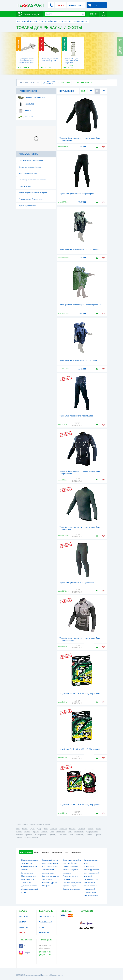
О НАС (42, 927)
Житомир (44, 832)
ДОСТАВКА (24, 916)
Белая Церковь (62, 835)
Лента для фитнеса (70, 863)
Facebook (24, 946)
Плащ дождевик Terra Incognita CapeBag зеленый (79, 249)
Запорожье (53, 829)
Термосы (26, 104)
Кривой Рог (63, 829)
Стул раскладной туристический (31, 161)
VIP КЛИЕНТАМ (46, 922)
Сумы (52, 832)
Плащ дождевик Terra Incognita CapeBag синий (78, 360)
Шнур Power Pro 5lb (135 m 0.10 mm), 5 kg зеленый (80, 694)
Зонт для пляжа (27, 873)
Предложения (76, 852)
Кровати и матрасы (70, 886)
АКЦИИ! (61, 5)
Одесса (32, 829)
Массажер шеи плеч (29, 876)
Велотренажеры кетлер (71, 889)
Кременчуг (29, 835)
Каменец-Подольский (31, 838)
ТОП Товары (57, 852)
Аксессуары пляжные (50, 863)
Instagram (25, 953)
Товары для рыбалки (31, 98)
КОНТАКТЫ (44, 933)
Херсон (98, 829)
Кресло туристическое (92, 870)
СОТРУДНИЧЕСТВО (47, 916)
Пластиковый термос (50, 866)
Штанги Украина (25, 186)
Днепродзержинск (92, 832)
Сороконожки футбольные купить (31, 199)
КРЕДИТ (22, 933)
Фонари (25, 117)
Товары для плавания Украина (30, 167)
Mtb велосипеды (90, 883)
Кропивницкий (79, 832)
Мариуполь (81, 829)
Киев (18, 829)
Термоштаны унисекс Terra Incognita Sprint (77, 194)
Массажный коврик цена (28, 173)
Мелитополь (80, 835)
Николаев (72, 829)
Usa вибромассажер (91, 879)
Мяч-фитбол (47, 886)
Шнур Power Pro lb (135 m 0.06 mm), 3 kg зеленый (80, 749)
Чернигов (27, 832)
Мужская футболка (28, 879)
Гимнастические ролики (72, 883)
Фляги (25, 110)
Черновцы (20, 835)
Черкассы (36, 832)
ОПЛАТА (23, 922)
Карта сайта (46, 975)
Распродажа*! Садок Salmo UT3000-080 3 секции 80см (71, 61)
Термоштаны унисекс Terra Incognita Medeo (77, 582)
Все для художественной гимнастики (32, 180)
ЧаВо (66, 852)
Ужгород (19, 838)
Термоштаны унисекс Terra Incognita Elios (76, 416)
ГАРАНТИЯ (23, 927)
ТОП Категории (26, 852)
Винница (90, 829)
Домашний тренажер (29, 886)
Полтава (19, 832)
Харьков (25, 829)
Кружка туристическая (27, 206)
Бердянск (98, 835)
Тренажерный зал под (50, 860)
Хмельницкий (61, 832)
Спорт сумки (47, 879)
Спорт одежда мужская (51, 876)
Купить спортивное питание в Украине (33, 193)
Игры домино (89, 866)
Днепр (39, 829)
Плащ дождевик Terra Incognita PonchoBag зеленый (80, 305)
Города (37, 852)
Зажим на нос (26, 883)
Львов (46, 829)
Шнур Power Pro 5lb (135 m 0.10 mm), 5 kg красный (80, 805)
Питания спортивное (71, 866)
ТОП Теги (46, 852)
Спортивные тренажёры (72, 860)
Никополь (89, 835)
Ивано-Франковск (40, 835)
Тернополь (52, 835)
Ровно (69, 832)
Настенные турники (49, 883)
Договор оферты (57, 975)
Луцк (71, 835)
